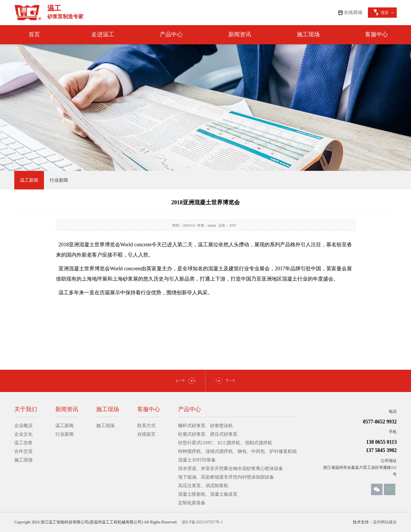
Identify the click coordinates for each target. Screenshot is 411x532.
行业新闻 (65, 434)
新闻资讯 (240, 34)
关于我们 (26, 409)
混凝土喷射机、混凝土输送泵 (208, 494)
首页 (34, 34)
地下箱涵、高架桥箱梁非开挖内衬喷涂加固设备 (226, 477)
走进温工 (103, 34)
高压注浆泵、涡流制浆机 (203, 486)
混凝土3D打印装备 (197, 460)
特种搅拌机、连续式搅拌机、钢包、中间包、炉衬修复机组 (237, 451)
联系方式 (146, 426)
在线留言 (146, 434)
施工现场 (308, 34)
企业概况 (23, 426)
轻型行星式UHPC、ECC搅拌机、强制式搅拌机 (225, 443)
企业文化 (23, 434)
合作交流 (23, 451)
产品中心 (171, 34)
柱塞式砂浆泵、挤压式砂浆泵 (208, 434)
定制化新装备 (192, 503)
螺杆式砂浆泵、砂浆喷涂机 (205, 426)
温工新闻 (65, 426)
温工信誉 (23, 443)
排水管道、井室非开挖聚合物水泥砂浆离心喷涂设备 (231, 468)
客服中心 (376, 34)
